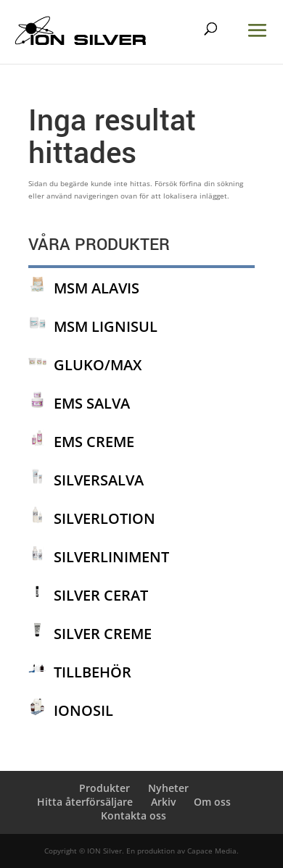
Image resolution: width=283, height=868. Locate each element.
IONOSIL (83, 710)
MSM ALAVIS (97, 288)
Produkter (104, 788)
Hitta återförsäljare (85, 802)
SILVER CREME (103, 634)
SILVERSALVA (99, 480)
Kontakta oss (134, 815)
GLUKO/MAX (98, 365)
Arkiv (163, 802)
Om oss (212, 802)
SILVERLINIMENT (111, 557)
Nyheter (168, 788)
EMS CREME (94, 442)
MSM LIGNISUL (106, 326)
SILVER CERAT (101, 595)
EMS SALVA (92, 403)
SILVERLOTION (104, 518)
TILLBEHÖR (93, 672)
